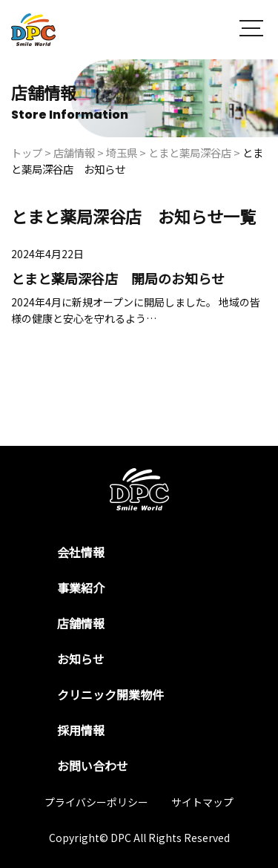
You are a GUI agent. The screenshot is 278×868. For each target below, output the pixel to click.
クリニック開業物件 (110, 694)
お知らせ (81, 659)
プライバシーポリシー (96, 802)
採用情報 (81, 730)
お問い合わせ (93, 766)
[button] (251, 30)
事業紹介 (81, 588)
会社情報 (81, 552)
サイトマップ (202, 802)
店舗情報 (81, 623)
